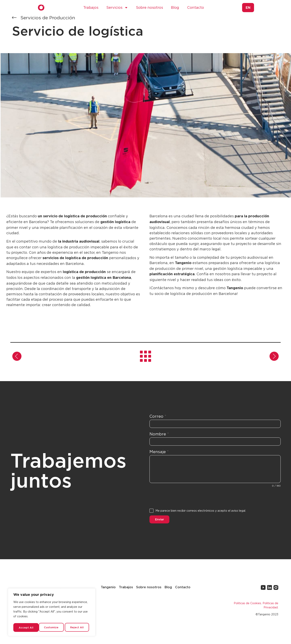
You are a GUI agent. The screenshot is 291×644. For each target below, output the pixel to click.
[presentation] (215, 498)
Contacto (195, 7)
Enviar (160, 519)
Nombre (159, 434)
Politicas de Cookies (247, 602)
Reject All (52, 627)
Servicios (117, 8)
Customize (26, 627)
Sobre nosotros (149, 7)
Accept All (78, 627)
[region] (52, 613)
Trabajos (91, 7)
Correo (158, 416)
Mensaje (159, 452)
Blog (175, 7)
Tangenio (108, 586)
